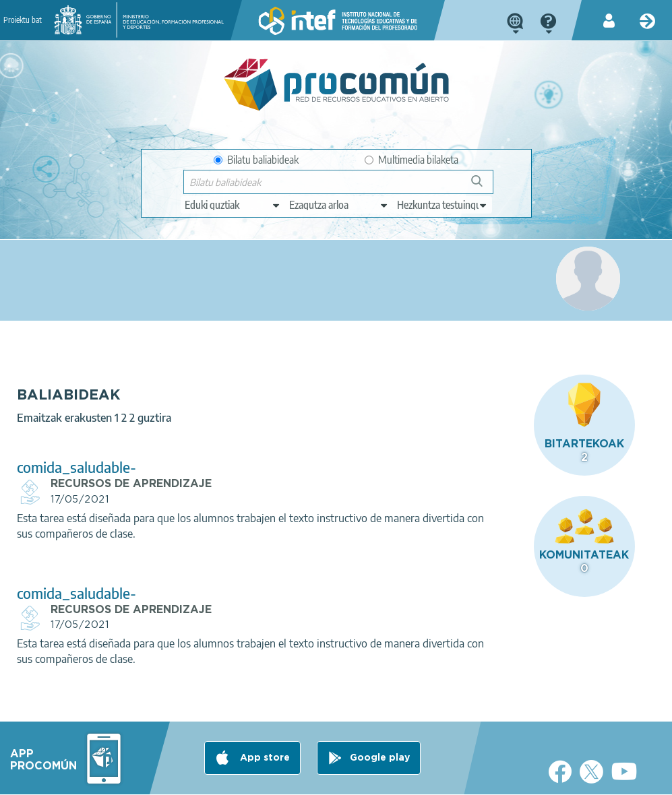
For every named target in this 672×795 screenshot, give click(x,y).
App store (264, 726)
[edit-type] (233, 205)
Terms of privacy (196, 779)
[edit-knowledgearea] (339, 205)
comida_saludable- (244, 434)
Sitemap (413, 779)
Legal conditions (110, 779)
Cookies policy (279, 779)
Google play (380, 726)
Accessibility (352, 779)
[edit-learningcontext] (442, 205)
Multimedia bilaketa (411, 160)
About (44, 779)
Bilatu (483, 186)
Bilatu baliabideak (256, 160)
